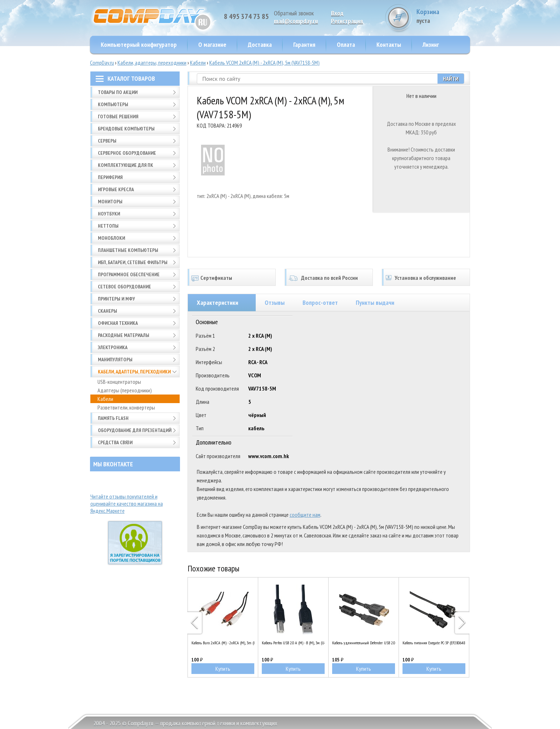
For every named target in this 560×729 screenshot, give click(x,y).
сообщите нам (305, 515)
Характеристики (217, 302)
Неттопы (108, 226)
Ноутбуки (109, 214)
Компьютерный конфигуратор (139, 44)
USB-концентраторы (119, 382)
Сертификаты (216, 278)
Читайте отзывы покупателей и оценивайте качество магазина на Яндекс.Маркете (127, 504)
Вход (337, 13)
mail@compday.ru (296, 21)
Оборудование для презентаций (135, 430)
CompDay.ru (102, 63)
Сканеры (107, 311)
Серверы (107, 141)
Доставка (260, 44)
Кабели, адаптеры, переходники (152, 63)
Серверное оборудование (127, 153)
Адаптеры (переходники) (125, 390)
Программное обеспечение (129, 274)
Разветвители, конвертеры (126, 407)
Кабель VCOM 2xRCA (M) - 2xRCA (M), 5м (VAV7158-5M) (264, 63)
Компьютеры (113, 104)
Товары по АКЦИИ (118, 92)
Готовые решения (118, 116)
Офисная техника (118, 323)
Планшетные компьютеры (128, 250)
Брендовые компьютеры (126, 129)
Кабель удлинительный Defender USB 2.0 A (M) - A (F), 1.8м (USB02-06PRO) (364, 643)
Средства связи (115, 442)
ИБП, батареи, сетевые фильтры (133, 262)
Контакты (389, 44)
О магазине (212, 44)
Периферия (110, 177)
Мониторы (110, 202)
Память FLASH (113, 418)
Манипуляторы (115, 359)
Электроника (113, 347)
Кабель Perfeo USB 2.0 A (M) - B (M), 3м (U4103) (293, 643)
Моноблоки (111, 238)
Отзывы (275, 302)
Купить (223, 669)
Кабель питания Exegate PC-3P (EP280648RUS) (434, 643)
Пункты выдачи (375, 302)
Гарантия (304, 44)
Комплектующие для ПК (126, 165)
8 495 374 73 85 (246, 16)
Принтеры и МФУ (116, 299)
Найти (451, 79)
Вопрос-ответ (320, 302)
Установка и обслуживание (425, 278)
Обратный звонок (294, 13)
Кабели (198, 63)
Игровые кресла (116, 189)
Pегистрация (347, 21)
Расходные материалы (124, 335)
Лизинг (431, 44)
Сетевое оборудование (124, 287)
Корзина (443, 16)
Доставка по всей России (329, 278)
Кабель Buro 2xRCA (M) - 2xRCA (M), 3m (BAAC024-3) (223, 643)
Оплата (346, 44)
